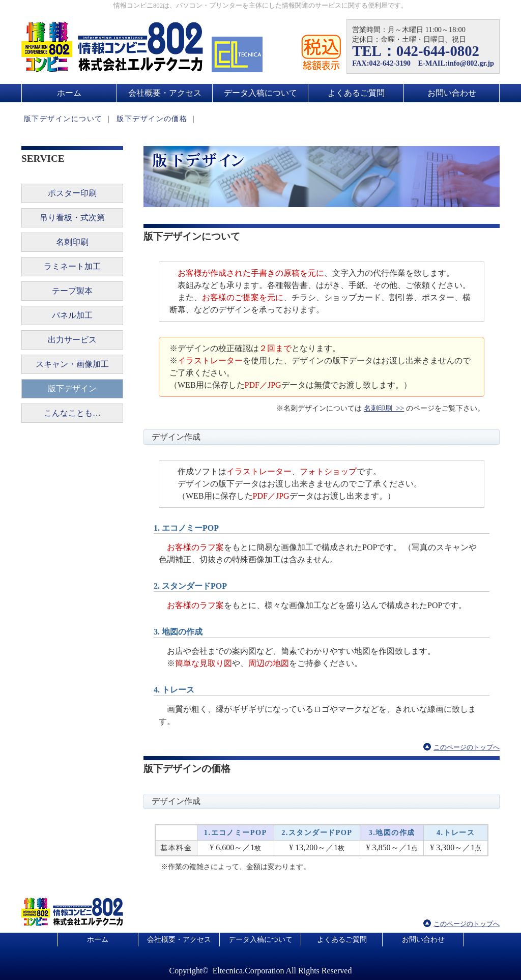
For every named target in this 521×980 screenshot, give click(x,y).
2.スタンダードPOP (317, 832)
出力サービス (72, 340)
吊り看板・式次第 (72, 218)
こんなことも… (72, 413)
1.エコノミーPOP (236, 832)
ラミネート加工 (72, 266)
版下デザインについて (63, 119)
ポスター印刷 (72, 193)
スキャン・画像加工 (72, 364)
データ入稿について (260, 93)
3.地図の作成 (392, 832)
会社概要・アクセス (165, 93)
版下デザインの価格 (152, 119)
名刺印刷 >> (384, 408)
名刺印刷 (72, 242)
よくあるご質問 (356, 93)
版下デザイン (72, 388)
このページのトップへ (467, 747)
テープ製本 (72, 291)
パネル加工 (72, 315)
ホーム (69, 93)
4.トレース (456, 832)
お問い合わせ (452, 93)
